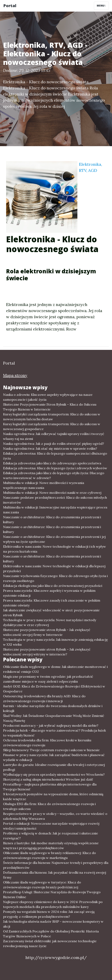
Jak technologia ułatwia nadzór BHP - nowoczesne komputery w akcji (53, 924)
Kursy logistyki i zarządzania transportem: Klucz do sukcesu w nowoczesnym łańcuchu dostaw (52, 417)
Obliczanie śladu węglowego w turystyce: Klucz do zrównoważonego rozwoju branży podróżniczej (42, 885)
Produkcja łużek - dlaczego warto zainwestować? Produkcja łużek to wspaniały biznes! (54, 733)
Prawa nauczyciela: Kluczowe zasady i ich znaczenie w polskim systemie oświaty (52, 603)
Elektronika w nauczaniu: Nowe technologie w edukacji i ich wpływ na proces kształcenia (54, 549)
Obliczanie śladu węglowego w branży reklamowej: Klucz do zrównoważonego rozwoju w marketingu (49, 855)
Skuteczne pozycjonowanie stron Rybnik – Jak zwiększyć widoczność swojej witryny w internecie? (47, 652)
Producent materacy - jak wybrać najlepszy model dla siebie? (51, 725)
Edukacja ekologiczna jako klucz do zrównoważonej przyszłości (53, 586)
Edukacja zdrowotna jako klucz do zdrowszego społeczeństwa (52, 463)
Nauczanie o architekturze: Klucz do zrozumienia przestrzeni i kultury (52, 519)
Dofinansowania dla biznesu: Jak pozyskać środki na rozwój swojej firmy (55, 875)
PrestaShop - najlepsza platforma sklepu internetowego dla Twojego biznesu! (50, 787)
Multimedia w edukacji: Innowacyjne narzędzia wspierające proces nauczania (55, 510)
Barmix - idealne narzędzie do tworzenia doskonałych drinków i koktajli (53, 708)
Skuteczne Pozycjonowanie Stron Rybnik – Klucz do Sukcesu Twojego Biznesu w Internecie (50, 407)
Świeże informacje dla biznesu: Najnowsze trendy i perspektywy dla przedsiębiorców (56, 865)
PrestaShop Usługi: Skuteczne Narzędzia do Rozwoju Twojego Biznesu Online (52, 894)
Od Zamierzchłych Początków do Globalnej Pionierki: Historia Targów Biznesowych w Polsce (51, 934)
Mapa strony (15, 375)
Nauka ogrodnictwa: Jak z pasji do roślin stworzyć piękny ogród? (54, 444)
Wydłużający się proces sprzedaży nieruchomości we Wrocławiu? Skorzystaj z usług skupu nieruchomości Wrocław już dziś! (54, 777)
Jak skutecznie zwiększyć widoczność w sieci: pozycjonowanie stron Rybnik (51, 613)
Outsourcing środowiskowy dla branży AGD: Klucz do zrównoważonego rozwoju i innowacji (44, 699)
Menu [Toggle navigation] (101, 6)
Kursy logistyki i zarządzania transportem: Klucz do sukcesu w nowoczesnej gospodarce (52, 426)
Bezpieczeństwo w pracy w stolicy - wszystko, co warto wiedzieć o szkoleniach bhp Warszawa (55, 816)
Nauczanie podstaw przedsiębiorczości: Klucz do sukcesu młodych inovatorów (55, 500)
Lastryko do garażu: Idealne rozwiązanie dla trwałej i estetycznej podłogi (54, 767)
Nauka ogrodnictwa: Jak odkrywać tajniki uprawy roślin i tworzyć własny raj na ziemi (54, 436)
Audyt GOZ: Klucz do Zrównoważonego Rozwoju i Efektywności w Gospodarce (54, 689)
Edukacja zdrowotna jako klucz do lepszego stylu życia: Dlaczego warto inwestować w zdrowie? (54, 475)
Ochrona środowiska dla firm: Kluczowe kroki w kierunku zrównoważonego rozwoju (47, 743)
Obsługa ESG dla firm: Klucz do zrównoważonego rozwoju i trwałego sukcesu (49, 806)
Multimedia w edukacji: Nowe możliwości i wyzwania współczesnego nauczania (44, 485)
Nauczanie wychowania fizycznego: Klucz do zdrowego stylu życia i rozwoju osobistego (55, 578)
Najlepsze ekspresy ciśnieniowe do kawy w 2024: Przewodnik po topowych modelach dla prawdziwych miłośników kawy (53, 904)
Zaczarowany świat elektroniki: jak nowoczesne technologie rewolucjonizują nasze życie (50, 943)
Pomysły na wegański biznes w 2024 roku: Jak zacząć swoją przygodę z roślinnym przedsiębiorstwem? (49, 914)
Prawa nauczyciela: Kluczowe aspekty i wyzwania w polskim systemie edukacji (49, 593)
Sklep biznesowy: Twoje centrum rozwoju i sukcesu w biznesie (51, 750)
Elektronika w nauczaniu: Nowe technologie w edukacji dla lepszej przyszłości (54, 568)
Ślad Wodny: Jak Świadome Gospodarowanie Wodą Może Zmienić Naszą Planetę (54, 718)
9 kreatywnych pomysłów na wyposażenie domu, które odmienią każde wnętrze (53, 796)
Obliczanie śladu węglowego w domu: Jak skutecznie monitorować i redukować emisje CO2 (55, 669)
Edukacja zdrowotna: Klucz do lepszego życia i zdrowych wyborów (55, 468)
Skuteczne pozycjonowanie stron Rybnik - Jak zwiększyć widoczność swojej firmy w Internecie (47, 632)
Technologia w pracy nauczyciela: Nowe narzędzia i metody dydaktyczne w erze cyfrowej (50, 622)
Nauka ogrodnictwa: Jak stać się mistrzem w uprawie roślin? (50, 448)
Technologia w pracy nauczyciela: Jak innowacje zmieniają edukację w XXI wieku (55, 642)
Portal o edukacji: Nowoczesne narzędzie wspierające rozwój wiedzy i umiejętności (51, 826)
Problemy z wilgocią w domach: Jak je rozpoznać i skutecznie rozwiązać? (51, 836)
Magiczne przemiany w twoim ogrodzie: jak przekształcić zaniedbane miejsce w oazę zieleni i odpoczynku (48, 679)
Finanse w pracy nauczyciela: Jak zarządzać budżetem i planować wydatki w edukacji (54, 757)
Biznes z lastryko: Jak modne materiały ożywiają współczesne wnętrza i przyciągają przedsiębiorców (51, 845)
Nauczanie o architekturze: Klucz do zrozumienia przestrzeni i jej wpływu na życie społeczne (54, 539)
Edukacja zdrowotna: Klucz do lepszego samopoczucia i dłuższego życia (55, 456)
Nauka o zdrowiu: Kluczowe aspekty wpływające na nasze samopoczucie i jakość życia (48, 397)
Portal (10, 6)
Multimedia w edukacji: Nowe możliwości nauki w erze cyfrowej (52, 493)
